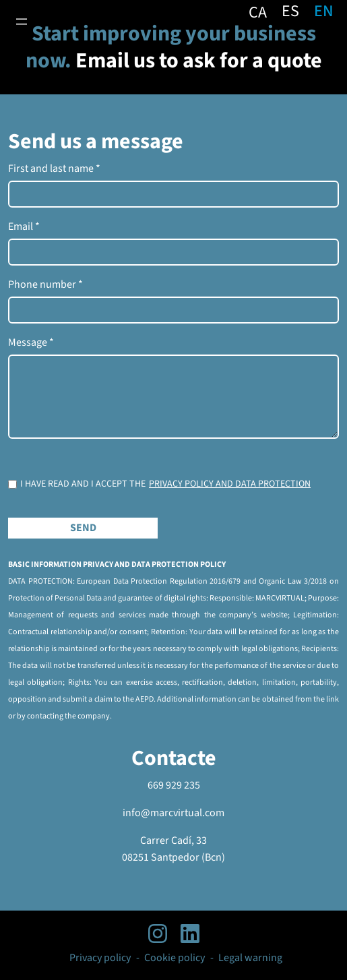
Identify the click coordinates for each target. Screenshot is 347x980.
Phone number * (45, 284)
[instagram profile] (158, 933)
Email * (24, 226)
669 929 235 (174, 785)
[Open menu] (22, 22)
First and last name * (54, 169)
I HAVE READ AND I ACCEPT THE (165, 484)
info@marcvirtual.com (173, 813)
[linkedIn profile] (190, 933)
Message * (31, 342)
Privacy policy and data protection (230, 484)
